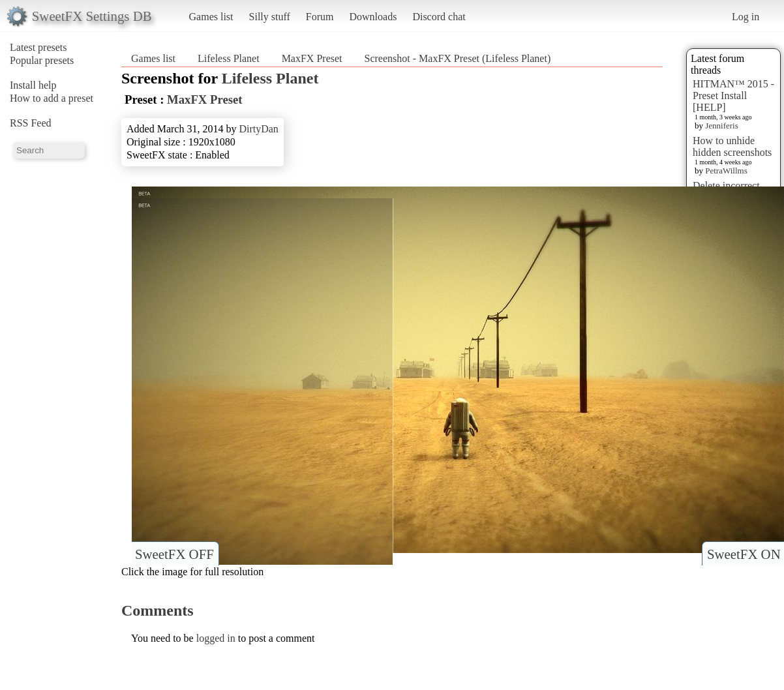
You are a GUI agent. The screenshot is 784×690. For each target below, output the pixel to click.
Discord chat (439, 17)
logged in (216, 638)
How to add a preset (52, 98)
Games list (211, 17)
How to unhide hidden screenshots (732, 146)
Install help (33, 85)
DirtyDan (258, 129)
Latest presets (38, 47)
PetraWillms (726, 171)
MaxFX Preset (312, 58)
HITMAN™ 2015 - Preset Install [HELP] (733, 96)
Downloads (373, 17)
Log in (746, 17)
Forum (320, 17)
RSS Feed (31, 123)
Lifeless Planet (229, 58)
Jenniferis (722, 126)
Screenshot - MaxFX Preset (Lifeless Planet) (458, 58)
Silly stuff (270, 17)
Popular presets (42, 60)
